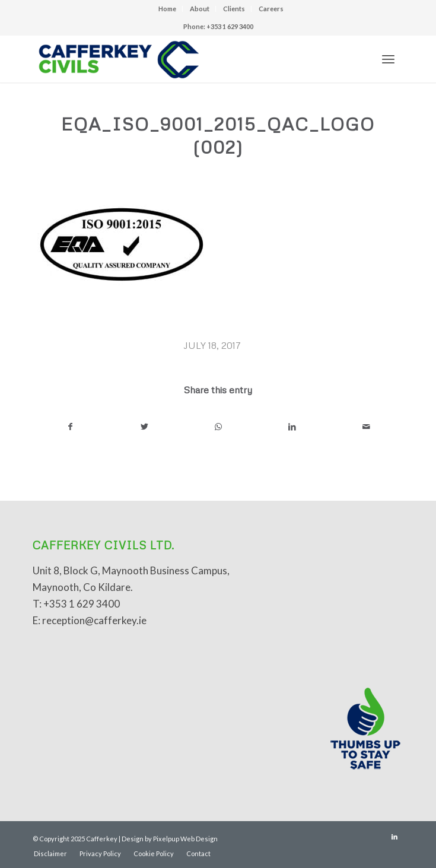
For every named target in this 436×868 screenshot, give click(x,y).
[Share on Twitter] (145, 427)
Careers (271, 9)
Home (167, 9)
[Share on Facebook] (70, 427)
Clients (234, 9)
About (200, 9)
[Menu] (388, 59)
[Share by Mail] (366, 427)
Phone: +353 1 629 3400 (218, 26)
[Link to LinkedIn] (394, 837)
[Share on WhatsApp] (218, 427)
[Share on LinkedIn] (292, 427)
